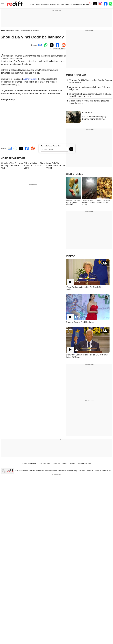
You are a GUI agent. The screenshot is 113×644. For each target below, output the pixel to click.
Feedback (90, 471)
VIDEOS (71, 256)
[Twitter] (95, 4)
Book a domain (44, 463)
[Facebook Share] (57, 45)
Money (65, 463)
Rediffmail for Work (29, 463)
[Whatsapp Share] (45, 45)
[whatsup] (111, 4)
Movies (10, 31)
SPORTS (68, 4)
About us (98, 471)
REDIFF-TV (87, 4)
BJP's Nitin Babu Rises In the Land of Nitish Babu (34, 166)
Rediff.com (24, 471)
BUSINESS (45, 4)
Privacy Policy (72, 471)
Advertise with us (51, 471)
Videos (73, 463)
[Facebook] (106, 4)
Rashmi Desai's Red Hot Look (80, 322)
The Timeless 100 (84, 463)
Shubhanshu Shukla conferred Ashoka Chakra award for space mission (90, 95)
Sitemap (82, 471)
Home (3, 31)
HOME (32, 4)
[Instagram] (100, 4)
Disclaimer (62, 471)
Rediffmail (56, 463)
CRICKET (61, 4)
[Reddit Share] (63, 45)
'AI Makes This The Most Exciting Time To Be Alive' (12, 166)
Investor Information (37, 471)
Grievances (57, 475)
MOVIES (53, 4)
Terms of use (107, 471)
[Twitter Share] (51, 45)
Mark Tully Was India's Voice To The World (56, 166)
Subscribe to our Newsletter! (51, 146)
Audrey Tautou (30, 79)
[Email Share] (40, 45)
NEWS (38, 4)
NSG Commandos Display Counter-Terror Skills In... (94, 118)
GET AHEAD (77, 4)
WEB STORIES (75, 174)
